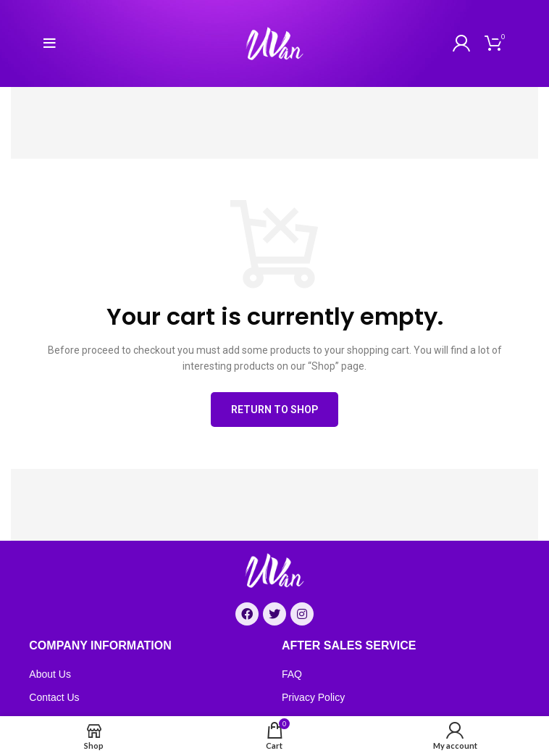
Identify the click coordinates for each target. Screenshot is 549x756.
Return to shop (274, 410)
